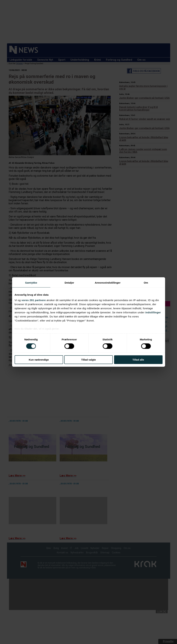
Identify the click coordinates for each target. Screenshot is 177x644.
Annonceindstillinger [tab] (108, 283)
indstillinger (153, 312)
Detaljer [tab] (69, 283)
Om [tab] (146, 283)
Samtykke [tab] (31, 283)
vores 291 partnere (34, 300)
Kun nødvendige (39, 360)
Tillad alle (138, 360)
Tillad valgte (88, 360)
